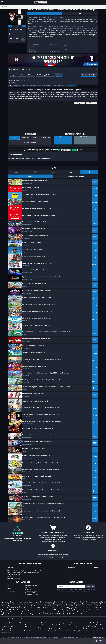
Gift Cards (28, 589)
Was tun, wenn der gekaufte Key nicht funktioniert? (23, 575)
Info (45, 13)
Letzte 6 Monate (36, 140)
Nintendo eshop (55, 51)
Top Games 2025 (30, 595)
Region (21, 75)
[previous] (10, 26)
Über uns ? (11, 569)
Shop (12, 75)
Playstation (11, 593)
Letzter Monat (46, 140)
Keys (58, 75)
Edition (30, 75)
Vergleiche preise (71, 88)
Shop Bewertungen (31, 593)
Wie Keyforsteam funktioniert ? (17, 571)
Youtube (96, 569)
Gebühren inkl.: (88, 75)
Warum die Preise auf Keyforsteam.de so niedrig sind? (24, 573)
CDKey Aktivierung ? (14, 577)
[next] (24, 26)
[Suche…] (53, 7)
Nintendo (10, 596)
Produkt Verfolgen (30, 145)
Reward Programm (31, 588)
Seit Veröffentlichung (15, 140)
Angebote (13, 69)
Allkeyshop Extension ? (14, 580)
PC (8, 588)
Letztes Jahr (25, 140)
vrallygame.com (55, 44)
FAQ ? (9, 578)
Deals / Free (29, 591)
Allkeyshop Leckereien (32, 597)
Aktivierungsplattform (45, 75)
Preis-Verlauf (24, 69)
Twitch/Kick (71, 569)
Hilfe (99, 641)
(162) (70, 152)
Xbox (9, 590)
